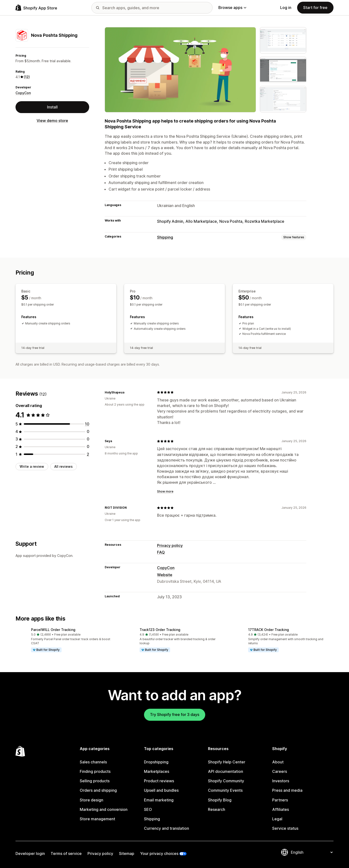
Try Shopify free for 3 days (175, 714)
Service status (285, 828)
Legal (277, 819)
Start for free (315, 8)
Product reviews (159, 781)
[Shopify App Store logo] (36, 8)
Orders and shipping (98, 790)
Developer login (30, 853)
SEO (148, 809)
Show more (165, 491)
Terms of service (66, 853)
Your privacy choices (159, 853)
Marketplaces (157, 771)
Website (165, 575)
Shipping (165, 237)
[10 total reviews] (87, 424)
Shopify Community (226, 781)
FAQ (161, 552)
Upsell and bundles (161, 790)
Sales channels (93, 762)
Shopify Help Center (227, 762)
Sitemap (127, 853)
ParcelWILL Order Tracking (53, 630)
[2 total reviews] (88, 454)
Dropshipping (156, 762)
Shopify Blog (220, 800)
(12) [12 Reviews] (27, 77)
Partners (280, 800)
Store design (91, 800)
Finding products (95, 771)
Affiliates (281, 809)
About (278, 762)
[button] (66, 640)
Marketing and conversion (104, 809)
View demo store (52, 121)
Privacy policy (170, 545)
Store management (97, 819)
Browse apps (232, 8)
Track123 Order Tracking (160, 630)
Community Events (225, 790)
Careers (280, 771)
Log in (286, 8)
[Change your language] (312, 852)
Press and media (287, 790)
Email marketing (159, 800)
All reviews (63, 466)
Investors (281, 781)
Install (52, 107)
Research (217, 809)
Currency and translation (167, 828)
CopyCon (23, 93)
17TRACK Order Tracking (269, 630)
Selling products (95, 781)
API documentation (226, 771)
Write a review (32, 466)
